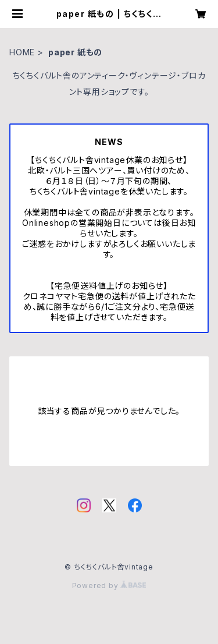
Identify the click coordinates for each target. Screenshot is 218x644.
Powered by (109, 585)
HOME (22, 52)
